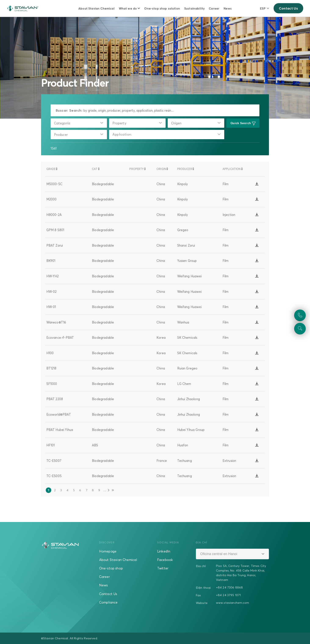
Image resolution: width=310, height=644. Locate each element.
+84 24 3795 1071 (228, 595)
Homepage (108, 551)
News (228, 8)
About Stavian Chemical (96, 8)
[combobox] (79, 123)
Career (214, 8)
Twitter (163, 568)
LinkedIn (164, 551)
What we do (128, 8)
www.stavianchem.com (233, 603)
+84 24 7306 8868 (230, 587)
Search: (76, 110)
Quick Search (243, 123)
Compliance (108, 602)
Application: (122, 135)
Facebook (165, 560)
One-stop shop (111, 568)
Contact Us (288, 8)
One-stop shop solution (162, 8)
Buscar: (62, 110)
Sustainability (194, 8)
